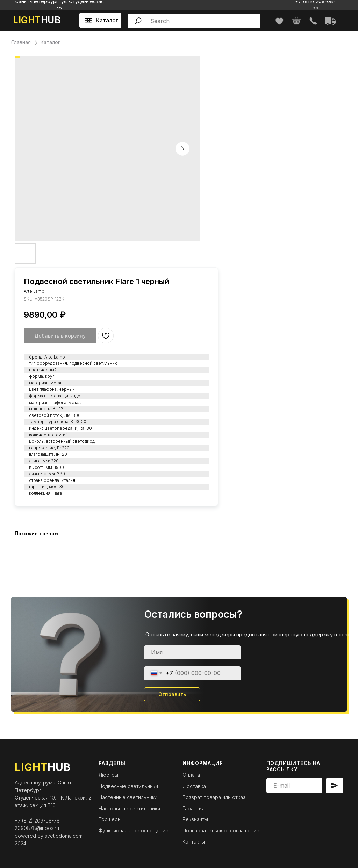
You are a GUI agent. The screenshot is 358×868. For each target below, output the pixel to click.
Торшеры (110, 819)
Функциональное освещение (134, 830)
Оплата (191, 775)
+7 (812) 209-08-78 (37, 821)
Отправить (172, 694)
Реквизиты (195, 819)
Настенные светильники (128, 797)
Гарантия (194, 808)
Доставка (194, 786)
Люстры (108, 775)
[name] (192, 652)
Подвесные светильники (128, 786)
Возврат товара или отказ (214, 797)
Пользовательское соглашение (221, 830)
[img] (313, 21)
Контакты (194, 842)
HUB (37, 20)
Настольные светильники (129, 808)
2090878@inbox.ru (37, 828)
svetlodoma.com (64, 836)
